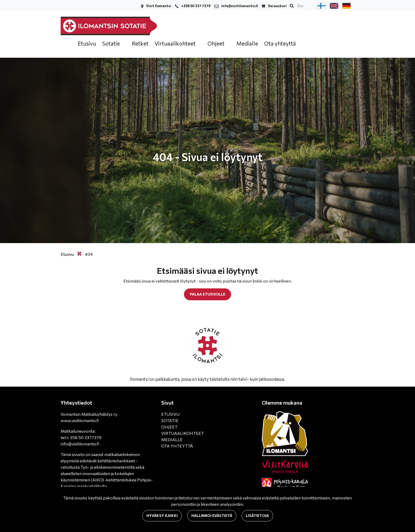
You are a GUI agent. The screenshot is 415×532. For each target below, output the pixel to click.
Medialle (247, 43)
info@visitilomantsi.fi (240, 6)
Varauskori (277, 6)
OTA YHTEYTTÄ (177, 446)
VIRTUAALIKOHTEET (182, 433)
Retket (140, 43)
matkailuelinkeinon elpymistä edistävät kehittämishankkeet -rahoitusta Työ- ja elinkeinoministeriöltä (100, 461)
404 (89, 254)
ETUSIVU (170, 414)
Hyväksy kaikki (162, 515)
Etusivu (87, 43)
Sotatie (112, 43)
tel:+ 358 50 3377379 (81, 437)
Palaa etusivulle (207, 294)
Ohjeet (216, 43)
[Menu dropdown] (123, 44)
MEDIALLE (172, 439)
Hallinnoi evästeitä (212, 515)
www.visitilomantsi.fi (80, 420)
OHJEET (169, 427)
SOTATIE (170, 420)
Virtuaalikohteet (176, 43)
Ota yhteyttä (280, 43)
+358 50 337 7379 (196, 6)
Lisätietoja (257, 515)
